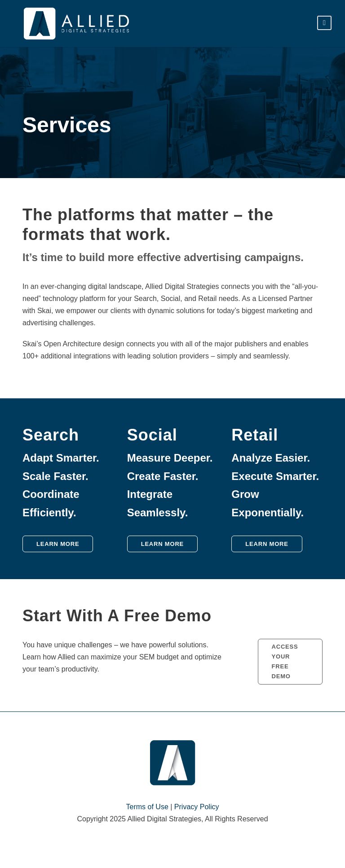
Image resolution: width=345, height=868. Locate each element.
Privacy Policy (197, 807)
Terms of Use (147, 807)
